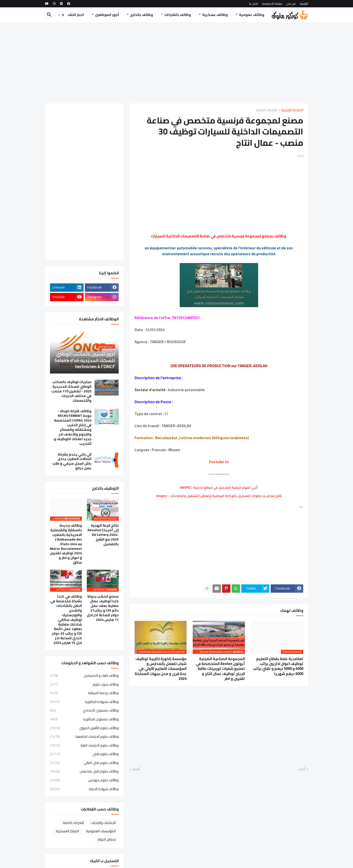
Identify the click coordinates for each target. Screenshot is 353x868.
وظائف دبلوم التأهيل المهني (84, 728)
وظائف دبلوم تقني (84, 754)
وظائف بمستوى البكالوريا (84, 719)
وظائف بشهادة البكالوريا (84, 702)
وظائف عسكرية (215, 15)
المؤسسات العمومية (101, 831)
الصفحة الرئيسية (292, 110)
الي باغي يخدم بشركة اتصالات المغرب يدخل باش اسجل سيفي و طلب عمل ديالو (72, 461)
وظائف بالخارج (142, 15)
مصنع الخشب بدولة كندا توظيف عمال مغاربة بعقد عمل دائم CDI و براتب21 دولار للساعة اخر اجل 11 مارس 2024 (103, 608)
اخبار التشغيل (73, 15)
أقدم (136, 769)
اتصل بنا (253, 4)
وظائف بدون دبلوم (84, 684)
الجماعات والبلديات (103, 823)
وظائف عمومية (252, 15)
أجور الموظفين (107, 15)
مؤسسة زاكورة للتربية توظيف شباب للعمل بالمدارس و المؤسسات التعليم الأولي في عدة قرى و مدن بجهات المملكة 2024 (161, 669)
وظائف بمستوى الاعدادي (84, 710)
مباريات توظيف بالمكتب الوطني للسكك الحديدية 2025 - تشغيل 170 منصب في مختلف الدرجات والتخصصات (71, 391)
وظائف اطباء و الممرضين (84, 676)
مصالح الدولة (107, 839)
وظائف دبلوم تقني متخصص (84, 771)
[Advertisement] (177, 63)
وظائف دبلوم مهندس (84, 780)
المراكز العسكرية (67, 831)
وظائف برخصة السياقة (84, 693)
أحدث (302, 769)
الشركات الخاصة (267, 110)
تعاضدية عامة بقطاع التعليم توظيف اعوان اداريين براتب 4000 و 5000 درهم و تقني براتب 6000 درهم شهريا (278, 666)
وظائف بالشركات (178, 15)
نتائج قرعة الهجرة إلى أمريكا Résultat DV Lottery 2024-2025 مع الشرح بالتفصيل (103, 535)
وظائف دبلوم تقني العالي (84, 763)
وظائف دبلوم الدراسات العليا (84, 745)
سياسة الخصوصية (272, 4)
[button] (61, 15)
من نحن (291, 4)
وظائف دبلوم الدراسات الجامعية (84, 736)
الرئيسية (304, 4)
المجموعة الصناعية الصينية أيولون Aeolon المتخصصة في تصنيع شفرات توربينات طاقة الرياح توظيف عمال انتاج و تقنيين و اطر (220, 669)
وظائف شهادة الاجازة (84, 789)
